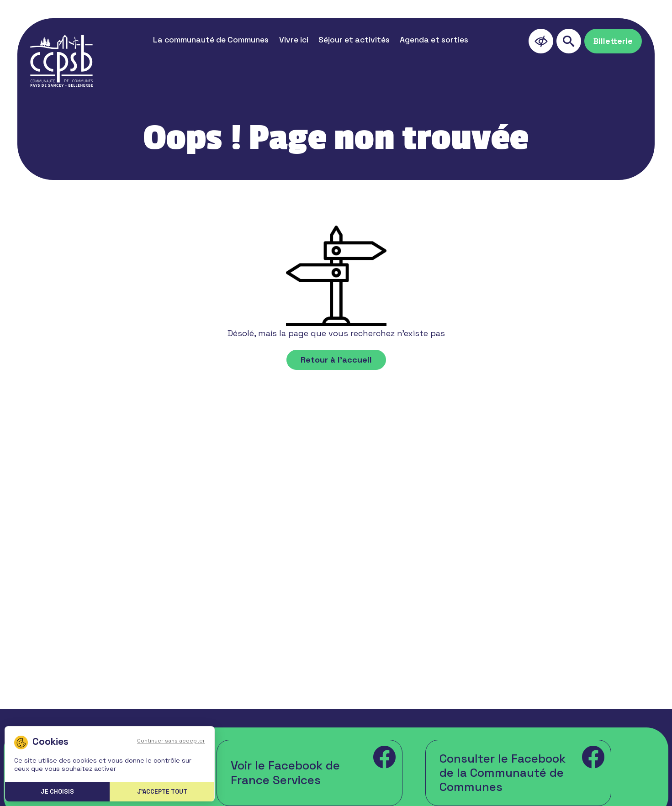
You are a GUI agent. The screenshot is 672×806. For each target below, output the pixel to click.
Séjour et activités (354, 40)
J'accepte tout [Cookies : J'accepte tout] (162, 792)
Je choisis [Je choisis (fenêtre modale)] (57, 792)
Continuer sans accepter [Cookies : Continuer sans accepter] (171, 741)
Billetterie (613, 41)
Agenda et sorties (434, 40)
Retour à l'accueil (336, 360)
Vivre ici (294, 40)
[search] (569, 41)
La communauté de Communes (211, 40)
